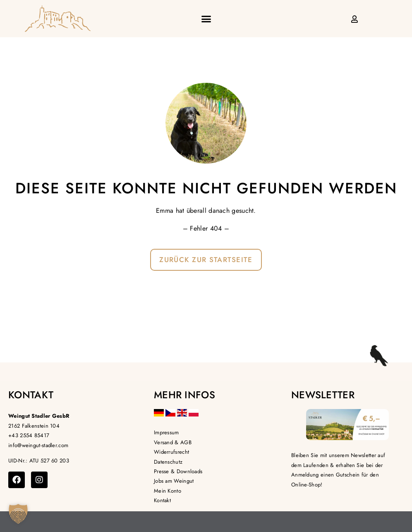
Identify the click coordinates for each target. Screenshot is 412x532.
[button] (206, 19)
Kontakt (162, 500)
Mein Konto (168, 491)
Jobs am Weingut (174, 481)
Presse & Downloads (178, 471)
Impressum (166, 432)
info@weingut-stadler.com (38, 445)
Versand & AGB (173, 442)
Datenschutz (168, 462)
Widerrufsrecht (171, 452)
